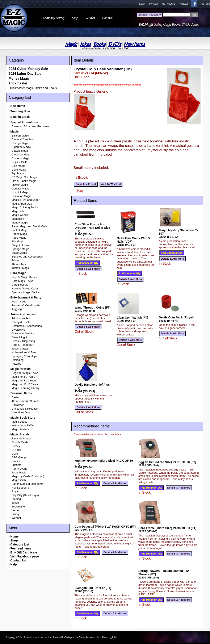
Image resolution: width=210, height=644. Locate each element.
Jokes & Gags (20, 349)
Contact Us (18, 560)
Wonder (16, 518)
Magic (71, 44)
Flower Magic (20, 185)
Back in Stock (20, 117)
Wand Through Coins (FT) (93, 308)
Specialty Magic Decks (25, 292)
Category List (20, 544)
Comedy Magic (21, 158)
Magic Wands (20, 215)
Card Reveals (20, 285)
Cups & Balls (19, 162)
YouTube (205, 4)
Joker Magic (19, 472)
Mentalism (18, 219)
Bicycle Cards (20, 442)
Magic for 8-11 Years (24, 380)
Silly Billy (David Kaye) (25, 495)
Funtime (16, 465)
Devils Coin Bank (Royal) (176, 317)
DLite (15, 454)
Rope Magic (19, 238)
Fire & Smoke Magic (24, 181)
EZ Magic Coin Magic (25, 177)
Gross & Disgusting (23, 341)
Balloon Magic (20, 136)
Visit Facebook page (24, 556)
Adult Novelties (21, 318)
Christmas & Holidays (25, 409)
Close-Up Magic (21, 154)
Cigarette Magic (21, 147)
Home (14, 536)
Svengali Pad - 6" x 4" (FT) (93, 588)
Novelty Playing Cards (25, 288)
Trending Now (20, 111)
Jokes (85, 44)
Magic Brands (20, 434)
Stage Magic (19, 253)
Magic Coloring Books (25, 207)
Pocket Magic (20, 230)
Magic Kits (18, 211)
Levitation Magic (21, 196)
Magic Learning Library (25, 388)
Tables (16, 260)
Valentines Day (21, 412)
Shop (14, 540)
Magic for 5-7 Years (23, 377)
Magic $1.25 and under (26, 200)
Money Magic (19, 78)
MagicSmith (19, 480)
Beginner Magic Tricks (25, 373)
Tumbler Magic (20, 268)
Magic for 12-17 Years (25, 384)
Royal (15, 491)
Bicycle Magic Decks (24, 277)
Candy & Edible (21, 322)
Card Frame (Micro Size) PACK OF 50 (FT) (167, 528)
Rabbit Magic (20, 234)
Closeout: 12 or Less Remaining (31, 126)
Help (13, 564)
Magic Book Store (23, 418)
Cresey (16, 446)
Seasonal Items (21, 393)
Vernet (16, 510)
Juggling (17, 309)
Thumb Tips (19, 264)
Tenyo (15, 503)
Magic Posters (20, 429)
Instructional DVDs (23, 425)
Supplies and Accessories (27, 257)
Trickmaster (18, 83)
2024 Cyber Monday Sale (28, 69)
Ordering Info (109, 637)
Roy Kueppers (20, 488)
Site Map (79, 637)
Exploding (18, 360)
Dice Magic (18, 166)
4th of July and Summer (26, 401)
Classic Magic (20, 151)
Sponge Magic (20, 249)
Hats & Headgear (22, 345)
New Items (134, 44)
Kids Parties (19, 302)
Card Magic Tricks (22, 281)
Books (99, 44)
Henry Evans (19, 469)
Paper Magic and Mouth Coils (30, 226)
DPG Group (19, 457)
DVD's (115, 44)
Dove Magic (19, 170)
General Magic (20, 189)
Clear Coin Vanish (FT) (132, 318)
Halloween (18, 405)
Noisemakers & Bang (24, 352)
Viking (15, 514)
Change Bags (20, 143)
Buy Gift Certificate (24, 552)
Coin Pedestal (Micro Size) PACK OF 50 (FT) (105, 527)
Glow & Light (19, 337)
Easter (16, 397)
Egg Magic (18, 173)
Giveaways (18, 330)
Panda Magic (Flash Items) (28, 484)
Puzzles (16, 364)
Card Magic (18, 273)
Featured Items (21, 548)
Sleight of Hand (21, 245)
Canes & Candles (22, 139)
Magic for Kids (20, 369)
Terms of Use (93, 637)
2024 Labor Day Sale (25, 74)
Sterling (16, 499)
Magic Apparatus (22, 204)
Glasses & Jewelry (23, 333)
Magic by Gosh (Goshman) (28, 476)
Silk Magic (18, 241)
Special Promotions (24, 122)
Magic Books (19, 422)
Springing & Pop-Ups (24, 356)
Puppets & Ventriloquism (26, 305)
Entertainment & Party (26, 297)
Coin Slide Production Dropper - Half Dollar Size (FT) (92, 228)
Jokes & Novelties (23, 314)
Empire (16, 461)
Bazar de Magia (21, 438)
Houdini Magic (20, 192)
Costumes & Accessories (27, 326)
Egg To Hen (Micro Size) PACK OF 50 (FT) (167, 462)
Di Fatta (16, 450)
